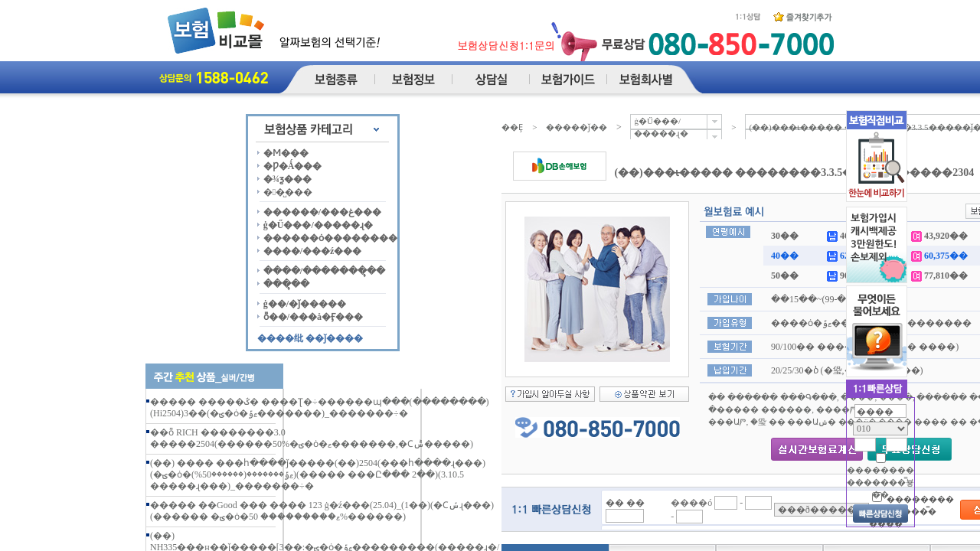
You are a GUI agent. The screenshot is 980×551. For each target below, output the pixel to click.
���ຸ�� (286, 284)
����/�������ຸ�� (324, 271)
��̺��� (288, 192)
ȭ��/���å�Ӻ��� (313, 317)
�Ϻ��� (286, 153)
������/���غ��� (322, 212)
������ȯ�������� (330, 238)
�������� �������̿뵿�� (880, 482)
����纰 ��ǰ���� (310, 338)
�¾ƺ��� (287, 179)
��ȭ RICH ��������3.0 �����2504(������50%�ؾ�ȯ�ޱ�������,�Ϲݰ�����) (312, 438)
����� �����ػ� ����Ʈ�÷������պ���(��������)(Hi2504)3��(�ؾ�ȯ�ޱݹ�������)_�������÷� (320, 408)
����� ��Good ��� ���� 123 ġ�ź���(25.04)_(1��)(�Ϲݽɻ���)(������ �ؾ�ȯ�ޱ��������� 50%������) (322, 511)
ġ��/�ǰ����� (305, 304)
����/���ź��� (313, 251)
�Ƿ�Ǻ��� (293, 166)
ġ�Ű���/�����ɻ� (318, 225)
